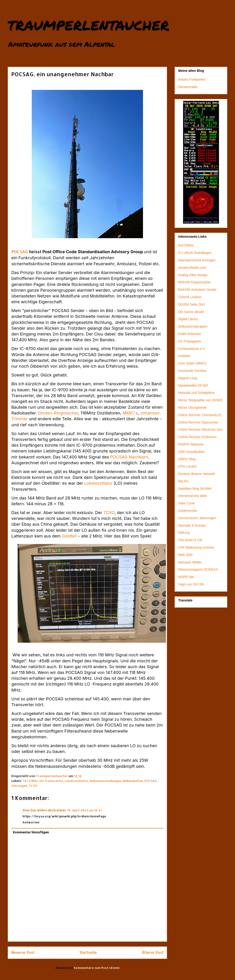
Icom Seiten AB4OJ (192, 363)
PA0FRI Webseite (191, 444)
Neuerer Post (23, 952)
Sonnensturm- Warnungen (197, 518)
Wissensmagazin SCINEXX (198, 569)
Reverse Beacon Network (197, 474)
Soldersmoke (188, 511)
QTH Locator (187, 466)
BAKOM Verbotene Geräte (197, 290)
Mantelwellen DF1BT (193, 386)
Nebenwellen (133, 781)
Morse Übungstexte (192, 408)
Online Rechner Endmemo (197, 437)
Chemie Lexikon (190, 297)
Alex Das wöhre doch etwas (44, 810)
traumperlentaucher (88, 24)
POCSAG (20, 251)
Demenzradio (188, 87)
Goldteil (69, 536)
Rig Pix (183, 481)
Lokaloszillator (98, 483)
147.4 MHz (30, 781)
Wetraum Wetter (190, 562)
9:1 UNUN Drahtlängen (195, 253)
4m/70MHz (186, 245)
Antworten (31, 822)
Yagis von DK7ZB (191, 584)
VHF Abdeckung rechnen (196, 547)
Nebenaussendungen (106, 781)
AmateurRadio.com (192, 268)
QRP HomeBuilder (192, 452)
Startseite (88, 952)
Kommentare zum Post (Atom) (97, 968)
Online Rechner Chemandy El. (200, 415)
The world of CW (190, 540)
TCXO (109, 513)
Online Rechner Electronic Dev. (201, 430)
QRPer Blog (187, 459)
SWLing (184, 533)
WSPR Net (186, 577)
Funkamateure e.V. (192, 349)
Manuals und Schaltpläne (196, 393)
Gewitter (184, 356)
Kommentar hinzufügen (31, 832)
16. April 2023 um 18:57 (85, 810)
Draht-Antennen (190, 334)
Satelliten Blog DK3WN (195, 489)
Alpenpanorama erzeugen (197, 260)
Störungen (19, 786)
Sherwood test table (193, 496)
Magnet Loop (188, 378)
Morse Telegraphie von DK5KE (200, 400)
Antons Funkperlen (192, 79)
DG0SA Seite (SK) (191, 304)
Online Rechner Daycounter (198, 422)
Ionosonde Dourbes (192, 371)
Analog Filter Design (193, 275)
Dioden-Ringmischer (58, 413)
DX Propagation (190, 341)
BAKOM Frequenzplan (194, 282)
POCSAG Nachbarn (129, 457)
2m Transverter (51, 781)
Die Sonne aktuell (191, 312)
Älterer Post (152, 952)
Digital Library (188, 319)
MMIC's (130, 413)
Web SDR (185, 555)
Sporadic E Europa (192, 525)
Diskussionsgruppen (193, 326)
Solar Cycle (187, 503)
